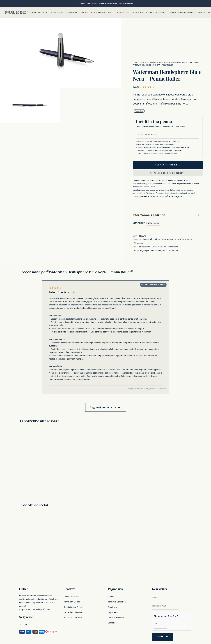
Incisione (162, 247)
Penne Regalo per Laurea (181, 12)
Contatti (111, 623)
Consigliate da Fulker (147, 247)
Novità (201, 12)
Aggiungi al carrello (168, 165)
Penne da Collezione (77, 12)
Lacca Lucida (153, 223)
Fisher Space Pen (39, 12)
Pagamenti (113, 612)
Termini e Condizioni (117, 602)
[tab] (168, 215)
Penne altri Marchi (72, 602)
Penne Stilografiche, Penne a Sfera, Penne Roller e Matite (163, 62)
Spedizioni (112, 607)
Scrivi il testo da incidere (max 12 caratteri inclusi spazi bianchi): (160, 127)
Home (135, 62)
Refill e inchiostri (156, 12)
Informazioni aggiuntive (149, 215)
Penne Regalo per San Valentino (148, 250)
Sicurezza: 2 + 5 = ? (166, 616)
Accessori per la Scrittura (129, 12)
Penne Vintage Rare (101, 12)
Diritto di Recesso (116, 617)
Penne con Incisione (73, 617)
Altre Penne (57, 12)
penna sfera (173, 247)
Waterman (194, 62)
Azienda (111, 597)
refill (165, 250)
